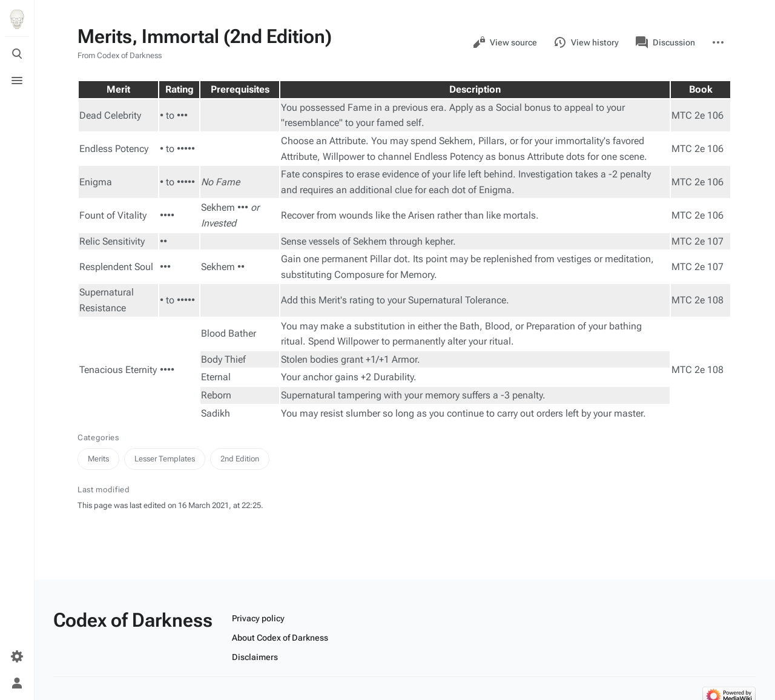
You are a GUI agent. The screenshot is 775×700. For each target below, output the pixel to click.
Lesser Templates (165, 459)
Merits (98, 459)
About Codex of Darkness (280, 638)
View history (586, 42)
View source (505, 42)
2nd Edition (240, 459)
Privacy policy (258, 618)
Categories (98, 437)
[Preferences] (17, 656)
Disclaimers (255, 657)
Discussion (665, 42)
